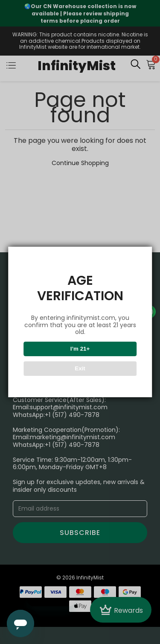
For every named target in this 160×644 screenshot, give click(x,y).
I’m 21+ (80, 349)
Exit (80, 368)
